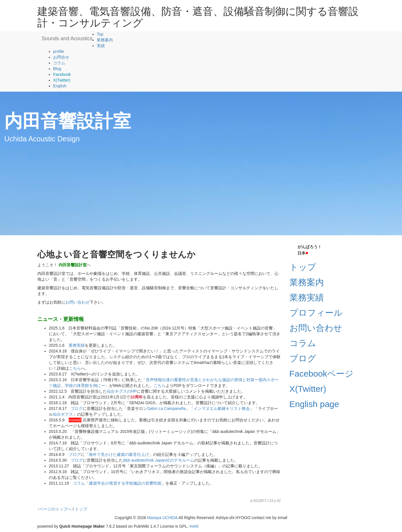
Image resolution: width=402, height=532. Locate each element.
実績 (101, 46)
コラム (59, 63)
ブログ (77, 408)
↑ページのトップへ (54, 509)
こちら (75, 368)
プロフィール (316, 313)
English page (314, 404)
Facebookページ (322, 374)
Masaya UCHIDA (163, 518)
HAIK (194, 526)
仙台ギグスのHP (122, 391)
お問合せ (61, 57)
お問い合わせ (78, 302)
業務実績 (77, 345)
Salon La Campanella (166, 408)
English (60, 86)
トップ (303, 267)
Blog (57, 69)
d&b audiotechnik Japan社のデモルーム (158, 460)
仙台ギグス (63, 414)
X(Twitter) (308, 389)
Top (100, 34)
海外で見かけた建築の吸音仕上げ (119, 454)
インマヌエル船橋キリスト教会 (222, 408)
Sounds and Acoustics (67, 38)
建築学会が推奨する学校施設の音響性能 (125, 483)
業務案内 (105, 40)
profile (59, 51)
